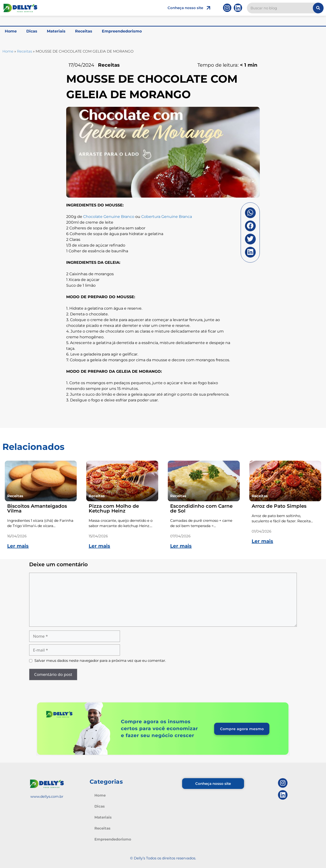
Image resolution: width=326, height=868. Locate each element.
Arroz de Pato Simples (279, 506)
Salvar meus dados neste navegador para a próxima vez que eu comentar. (100, 660)
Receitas (84, 31)
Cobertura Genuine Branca (167, 217)
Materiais (56, 31)
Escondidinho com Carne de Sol (201, 508)
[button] (250, 213)
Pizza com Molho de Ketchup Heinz (114, 508)
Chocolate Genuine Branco (109, 217)
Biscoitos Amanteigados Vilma (37, 508)
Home (11, 31)
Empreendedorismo (122, 31)
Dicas (32, 31)
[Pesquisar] (318, 8)
